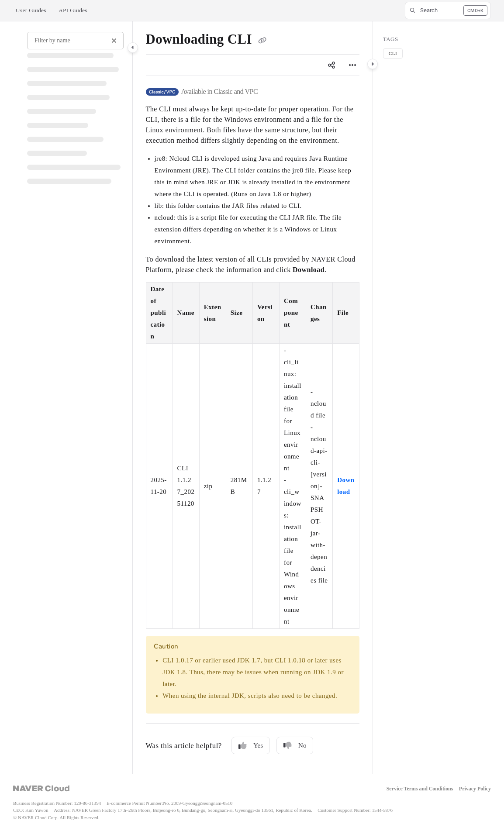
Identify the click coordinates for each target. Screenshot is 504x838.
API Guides (73, 10)
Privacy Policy (475, 789)
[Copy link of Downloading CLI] (262, 41)
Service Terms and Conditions (420, 789)
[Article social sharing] (331, 65)
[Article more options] (352, 65)
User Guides (31, 10)
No (295, 746)
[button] (448, 10)
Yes (251, 746)
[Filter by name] (75, 41)
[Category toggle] (133, 48)
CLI (393, 53)
